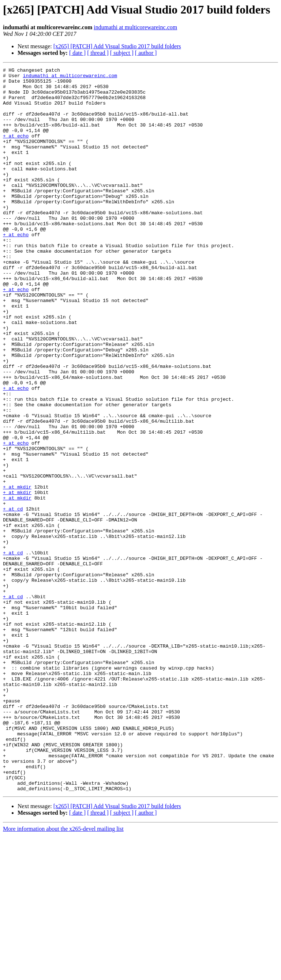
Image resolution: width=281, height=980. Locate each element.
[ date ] (77, 53)
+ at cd (13, 598)
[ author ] (146, 53)
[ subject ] (122, 53)
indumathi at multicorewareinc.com (135, 27)
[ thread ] (98, 53)
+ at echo (16, 150)
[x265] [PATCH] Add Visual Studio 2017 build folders (117, 46)
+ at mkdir (17, 571)
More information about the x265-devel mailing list (63, 974)
